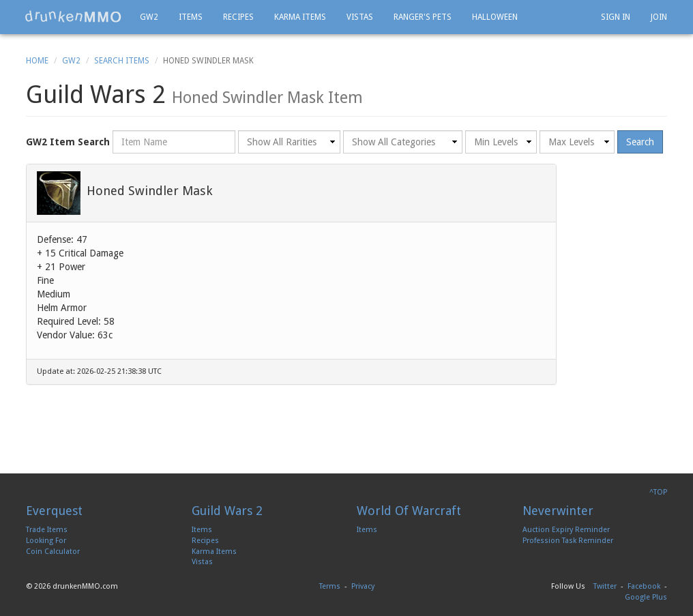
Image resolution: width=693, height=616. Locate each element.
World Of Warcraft (409, 511)
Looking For (46, 541)
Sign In (616, 17)
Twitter (605, 586)
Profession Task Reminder (568, 541)
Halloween (495, 17)
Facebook (644, 586)
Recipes (238, 17)
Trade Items (47, 530)
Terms (330, 586)
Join (659, 17)
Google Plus (646, 597)
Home (37, 61)
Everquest (54, 511)
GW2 (149, 17)
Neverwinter (558, 511)
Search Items (122, 61)
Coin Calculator (53, 552)
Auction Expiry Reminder (566, 530)
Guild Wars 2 (227, 511)
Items (191, 17)
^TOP (658, 492)
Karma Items (300, 17)
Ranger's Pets (423, 17)
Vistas (360, 17)
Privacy (363, 586)
